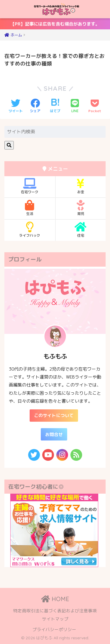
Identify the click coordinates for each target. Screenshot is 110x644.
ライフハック (30, 230)
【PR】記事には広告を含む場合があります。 (51, 25)
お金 (81, 186)
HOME (55, 599)
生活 (30, 208)
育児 (81, 208)
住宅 (81, 230)
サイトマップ (55, 619)
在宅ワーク (30, 186)
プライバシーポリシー (54, 629)
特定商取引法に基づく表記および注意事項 (55, 611)
